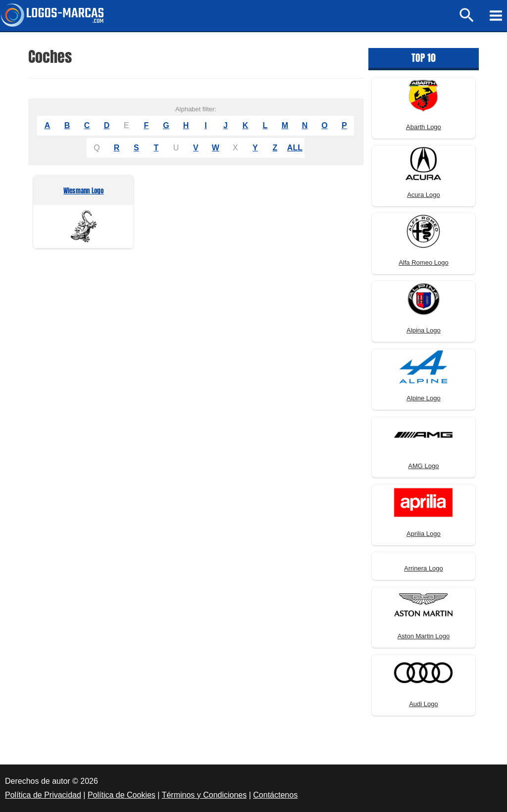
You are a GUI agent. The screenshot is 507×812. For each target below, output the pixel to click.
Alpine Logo (424, 398)
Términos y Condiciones (204, 795)
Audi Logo (424, 704)
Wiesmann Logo (84, 191)
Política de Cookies (122, 795)
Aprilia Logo (424, 534)
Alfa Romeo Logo (423, 263)
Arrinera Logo (424, 568)
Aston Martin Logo (424, 636)
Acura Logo (424, 195)
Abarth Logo (424, 127)
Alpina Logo (424, 330)
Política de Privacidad (43, 795)
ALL (295, 148)
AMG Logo (423, 466)
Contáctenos (275, 795)
